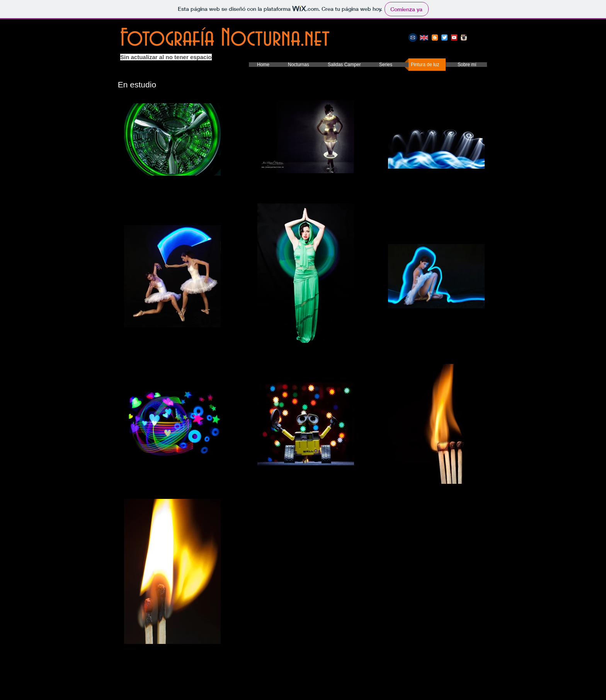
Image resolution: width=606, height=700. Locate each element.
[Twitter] (444, 38)
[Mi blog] (435, 38)
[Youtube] (454, 38)
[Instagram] (464, 38)
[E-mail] (413, 38)
